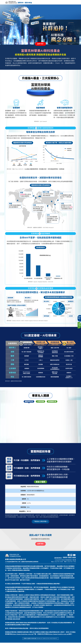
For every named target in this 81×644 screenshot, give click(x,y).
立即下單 (79, 327)
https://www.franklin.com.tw (59, 635)
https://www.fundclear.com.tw (23, 635)
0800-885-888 (69, 559)
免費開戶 (79, 317)
